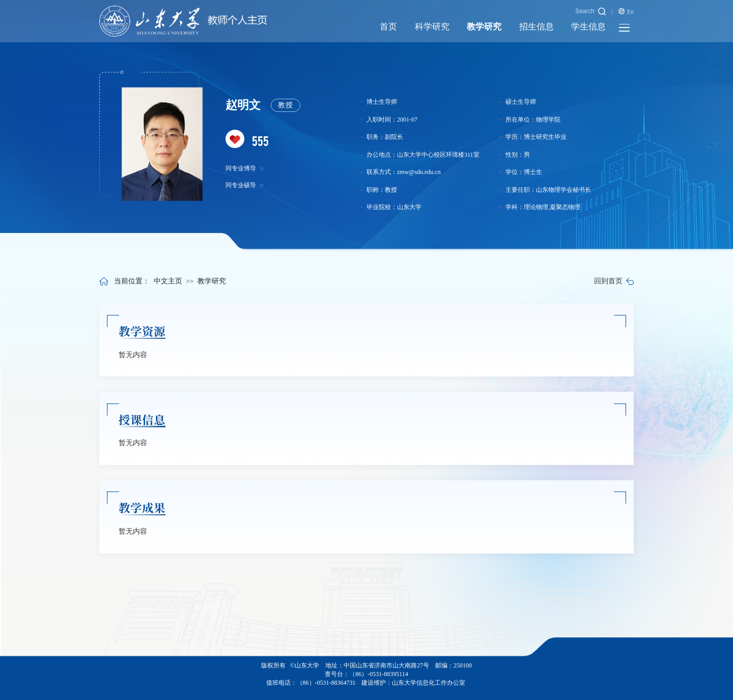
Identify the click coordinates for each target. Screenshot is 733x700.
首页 (388, 27)
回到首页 (614, 281)
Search (590, 11)
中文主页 (168, 281)
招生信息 (537, 27)
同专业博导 (245, 168)
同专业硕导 (245, 185)
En (626, 11)
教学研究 (484, 27)
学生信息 (588, 27)
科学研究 (432, 27)
